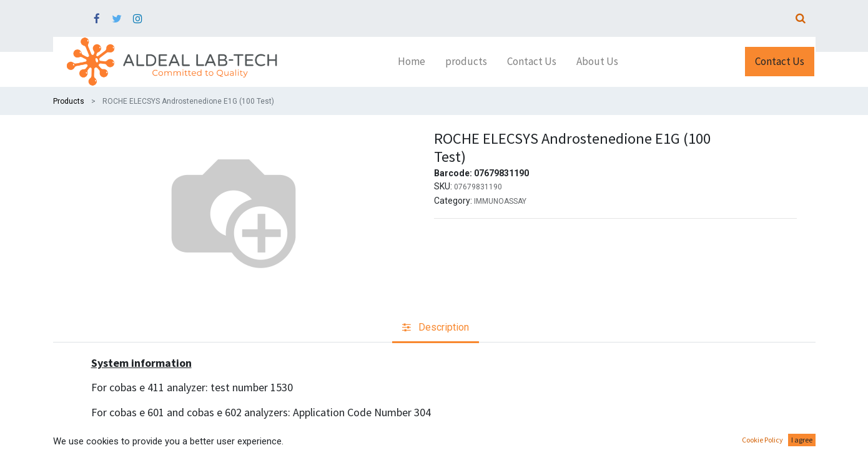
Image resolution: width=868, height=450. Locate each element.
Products (69, 101)
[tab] (436, 328)
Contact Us (780, 61)
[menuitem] (412, 62)
